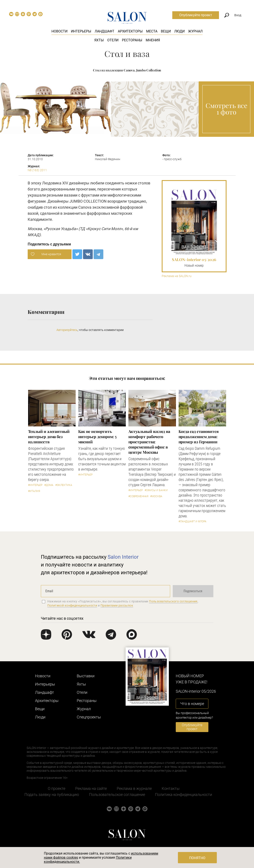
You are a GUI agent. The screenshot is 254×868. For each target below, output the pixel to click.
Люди (179, 31)
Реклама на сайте (91, 788)
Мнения (153, 40)
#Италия (34, 491)
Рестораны (132, 40)
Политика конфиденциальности (184, 795)
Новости (59, 31)
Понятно (197, 858)
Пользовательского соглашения (173, 601)
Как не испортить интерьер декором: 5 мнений (97, 437)
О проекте (57, 788)
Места (152, 31)
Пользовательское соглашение (117, 795)
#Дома (49, 485)
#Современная (138, 496)
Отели (113, 40)
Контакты (171, 788)
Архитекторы (130, 31)
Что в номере (192, 704)
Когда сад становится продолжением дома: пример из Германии (199, 437)
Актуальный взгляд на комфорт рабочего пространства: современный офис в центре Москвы (149, 442)
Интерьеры (81, 31)
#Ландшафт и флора (192, 521)
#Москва (156, 496)
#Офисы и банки (156, 490)
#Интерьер (35, 485)
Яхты (99, 40)
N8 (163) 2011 (37, 170)
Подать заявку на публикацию (52, 795)
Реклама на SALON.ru (177, 276)
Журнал (195, 31)
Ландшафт (105, 31)
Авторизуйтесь (67, 330)
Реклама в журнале (134, 788)
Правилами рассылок (117, 605)
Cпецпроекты (89, 717)
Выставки (86, 676)
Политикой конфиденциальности (72, 605)
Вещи (166, 31)
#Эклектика (64, 485)
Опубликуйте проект (196, 15)
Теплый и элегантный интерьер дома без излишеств (49, 437)
